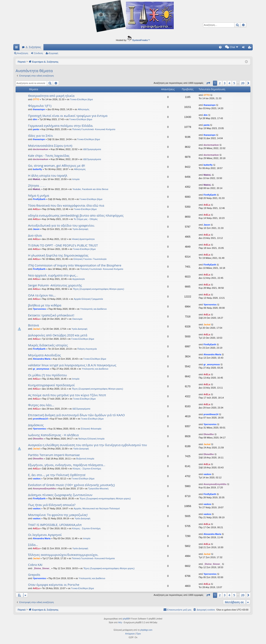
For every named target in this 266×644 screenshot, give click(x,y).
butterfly (37, 169)
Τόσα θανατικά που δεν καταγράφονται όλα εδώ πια (66, 205)
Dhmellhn (38, 439)
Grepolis (34, 575)
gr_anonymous (41, 369)
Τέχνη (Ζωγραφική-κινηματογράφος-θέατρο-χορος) (99, 289)
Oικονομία (77, 319)
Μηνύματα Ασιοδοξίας (44, 355)
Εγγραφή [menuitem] (250, 48)
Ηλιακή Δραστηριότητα (83, 239)
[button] (208, 83)
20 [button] (243, 83)
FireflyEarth (39, 199)
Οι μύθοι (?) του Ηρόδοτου (47, 375)
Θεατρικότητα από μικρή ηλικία (51, 96)
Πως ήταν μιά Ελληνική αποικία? (52, 505)
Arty (120, 622)
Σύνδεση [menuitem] (244, 48)
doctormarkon (41, 149)
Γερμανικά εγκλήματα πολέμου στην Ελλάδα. (61, 126)
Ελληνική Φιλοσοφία (91, 429)
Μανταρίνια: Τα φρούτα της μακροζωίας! (58, 515)
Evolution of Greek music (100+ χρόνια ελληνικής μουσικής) (71, 485)
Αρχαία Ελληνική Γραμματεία (88, 299)
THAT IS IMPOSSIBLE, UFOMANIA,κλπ (55, 525)
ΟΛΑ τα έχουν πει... (42, 295)
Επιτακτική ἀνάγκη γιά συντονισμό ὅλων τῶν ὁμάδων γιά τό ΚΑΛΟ (76, 415)
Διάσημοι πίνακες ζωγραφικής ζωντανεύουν (60, 495)
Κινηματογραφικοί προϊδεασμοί (51, 385)
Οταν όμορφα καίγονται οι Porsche (54, 585)
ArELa (36, 209)
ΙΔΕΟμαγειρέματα (92, 149)
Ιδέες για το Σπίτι (41, 136)
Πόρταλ (22, 62)
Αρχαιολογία (79, 279)
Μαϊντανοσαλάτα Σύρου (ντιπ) (50, 146)
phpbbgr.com (146, 630)
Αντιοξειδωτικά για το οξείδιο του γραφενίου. (61, 225)
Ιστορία (76, 179)
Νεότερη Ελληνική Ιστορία (91, 439)
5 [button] (234, 83)
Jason (36, 229)
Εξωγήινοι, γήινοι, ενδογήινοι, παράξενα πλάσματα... (67, 465)
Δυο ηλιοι (35, 235)
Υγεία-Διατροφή (80, 229)
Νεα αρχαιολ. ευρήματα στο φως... (53, 275)
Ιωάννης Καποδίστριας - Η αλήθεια (53, 435)
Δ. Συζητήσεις (33, 47)
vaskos (37, 479)
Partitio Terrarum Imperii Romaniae (54, 455)
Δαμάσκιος (36, 425)
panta (36, 129)
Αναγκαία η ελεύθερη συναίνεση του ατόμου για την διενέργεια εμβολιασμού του (87, 445)
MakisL (37, 179)
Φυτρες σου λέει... (41, 405)
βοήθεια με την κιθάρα (45, 305)
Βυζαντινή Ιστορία (85, 459)
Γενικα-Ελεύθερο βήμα (81, 99)
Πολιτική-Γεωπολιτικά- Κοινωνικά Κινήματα (94, 129)
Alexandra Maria (42, 359)
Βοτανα (33, 325)
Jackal (36, 329)
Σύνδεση (38, 53)
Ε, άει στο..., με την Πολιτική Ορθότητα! (57, 475)
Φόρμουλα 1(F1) (40, 106)
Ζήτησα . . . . (37, 185)
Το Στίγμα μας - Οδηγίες (86, 219)
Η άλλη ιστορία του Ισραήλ (48, 175)
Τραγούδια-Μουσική (98, 489)
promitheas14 (40, 419)
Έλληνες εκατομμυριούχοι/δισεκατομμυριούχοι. (63, 555)
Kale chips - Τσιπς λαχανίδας (49, 155)
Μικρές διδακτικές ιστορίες (48, 345)
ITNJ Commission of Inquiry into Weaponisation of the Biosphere (75, 265)
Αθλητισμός (84, 109)
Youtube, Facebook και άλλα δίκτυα (90, 189)
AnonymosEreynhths (44, 489)
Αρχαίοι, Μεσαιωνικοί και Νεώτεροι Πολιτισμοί (97, 508)
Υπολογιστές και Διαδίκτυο (94, 309)
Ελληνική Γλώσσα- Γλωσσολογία (90, 259)
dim (35, 119)
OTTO (36, 99)
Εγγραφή (54, 53)
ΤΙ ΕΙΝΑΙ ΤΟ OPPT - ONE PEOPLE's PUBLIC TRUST (63, 245)
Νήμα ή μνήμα (39, 195)
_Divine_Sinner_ (42, 568)
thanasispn (39, 109)
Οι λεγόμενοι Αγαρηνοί (45, 535)
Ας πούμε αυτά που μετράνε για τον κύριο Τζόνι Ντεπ (67, 395)
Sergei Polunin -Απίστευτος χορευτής (55, 285)
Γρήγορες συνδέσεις (17, 48)
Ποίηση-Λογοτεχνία (87, 349)
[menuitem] (185, 47)
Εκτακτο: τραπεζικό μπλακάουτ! (51, 315)
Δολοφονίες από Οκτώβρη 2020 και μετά (58, 335)
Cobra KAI (35, 565)
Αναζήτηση (23, 53)
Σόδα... (33, 545)
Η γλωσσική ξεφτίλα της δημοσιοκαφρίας (58, 255)
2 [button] (220, 83)
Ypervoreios (39, 309)
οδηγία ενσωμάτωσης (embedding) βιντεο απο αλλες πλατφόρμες (76, 215)
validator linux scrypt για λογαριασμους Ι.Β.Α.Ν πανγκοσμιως (72, 365)
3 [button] (225, 83)
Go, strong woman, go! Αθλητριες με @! (57, 165)
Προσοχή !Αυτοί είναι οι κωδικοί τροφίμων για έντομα (68, 116)
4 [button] (229, 83)
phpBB (126, 619)
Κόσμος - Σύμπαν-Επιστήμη (87, 469)
